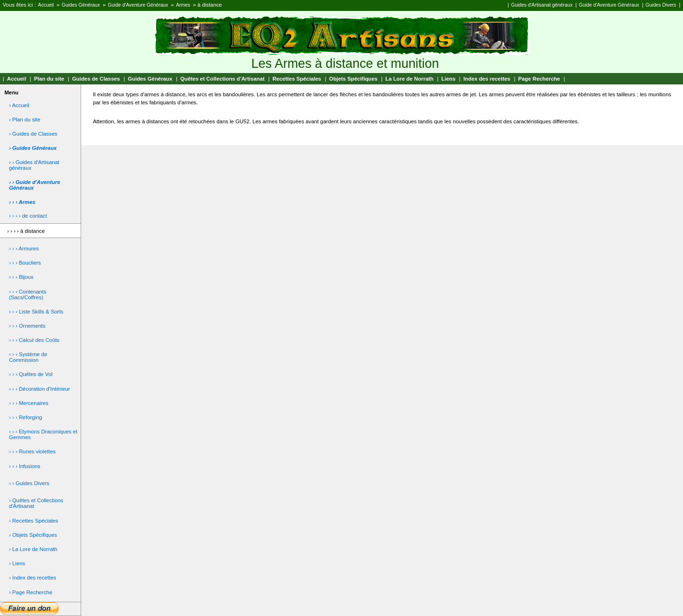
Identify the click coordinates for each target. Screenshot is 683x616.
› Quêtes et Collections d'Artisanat (36, 503)
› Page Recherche (31, 592)
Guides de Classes (96, 79)
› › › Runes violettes (32, 451)
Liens (449, 79)
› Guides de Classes (33, 134)
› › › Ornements (27, 326)
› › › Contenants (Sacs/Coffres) (28, 294)
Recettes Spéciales (297, 79)
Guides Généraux (81, 5)
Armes (183, 5)
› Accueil (19, 105)
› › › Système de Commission (28, 357)
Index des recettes (487, 79)
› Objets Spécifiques (33, 535)
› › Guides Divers (29, 483)
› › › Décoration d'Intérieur (40, 389)
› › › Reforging (26, 417)
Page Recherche (539, 79)
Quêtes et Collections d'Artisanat (222, 79)
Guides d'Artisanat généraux (542, 5)
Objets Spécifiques (353, 79)
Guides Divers (661, 5)
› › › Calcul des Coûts (34, 340)
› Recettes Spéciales (34, 521)
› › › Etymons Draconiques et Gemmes (43, 434)
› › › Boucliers (25, 263)
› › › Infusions (25, 466)
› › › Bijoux (21, 277)
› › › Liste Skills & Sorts (36, 312)
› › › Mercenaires (29, 403)
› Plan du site (25, 120)
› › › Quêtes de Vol (31, 374)
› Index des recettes (33, 578)
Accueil (46, 5)
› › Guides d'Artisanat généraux (34, 165)
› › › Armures (24, 248)
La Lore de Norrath (410, 79)
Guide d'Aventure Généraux (138, 5)
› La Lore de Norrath (33, 549)
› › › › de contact (28, 216)
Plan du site (49, 79)
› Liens (17, 563)
